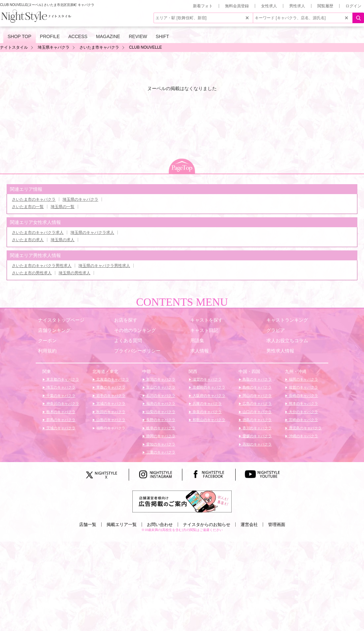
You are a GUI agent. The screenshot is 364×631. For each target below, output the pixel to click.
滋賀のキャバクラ (207, 379)
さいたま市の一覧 (28, 207)
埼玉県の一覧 (63, 207)
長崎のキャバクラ (303, 395)
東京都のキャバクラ (62, 379)
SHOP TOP (20, 36)
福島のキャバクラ (110, 428)
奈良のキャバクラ (207, 412)
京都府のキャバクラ (208, 387)
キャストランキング (287, 320)
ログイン (353, 6)
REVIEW (138, 36)
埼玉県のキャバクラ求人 (92, 233)
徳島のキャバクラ (257, 420)
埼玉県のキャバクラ (80, 199)
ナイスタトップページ (61, 320)
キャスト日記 (204, 330)
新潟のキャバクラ (160, 379)
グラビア (276, 330)
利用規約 (47, 351)
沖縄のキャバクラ (303, 436)
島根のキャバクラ (257, 387)
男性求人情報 (280, 351)
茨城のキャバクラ (60, 428)
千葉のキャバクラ (60, 395)
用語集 (197, 341)
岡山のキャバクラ (257, 395)
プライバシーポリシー (137, 351)
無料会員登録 (237, 6)
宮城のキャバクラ (110, 403)
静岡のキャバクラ (160, 436)
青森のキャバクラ (110, 387)
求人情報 (200, 351)
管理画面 (277, 525)
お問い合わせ (160, 525)
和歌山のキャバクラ (208, 420)
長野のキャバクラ (160, 420)
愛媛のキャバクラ (257, 436)
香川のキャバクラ (257, 428)
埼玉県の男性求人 (74, 273)
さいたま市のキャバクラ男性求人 (42, 266)
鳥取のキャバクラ (257, 379)
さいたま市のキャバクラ (34, 199)
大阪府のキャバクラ (208, 395)
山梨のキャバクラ (160, 412)
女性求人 (269, 6)
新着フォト (203, 6)
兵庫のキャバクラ (207, 403)
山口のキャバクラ (257, 412)
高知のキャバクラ (257, 444)
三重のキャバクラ (160, 452)
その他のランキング (135, 330)
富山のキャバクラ (160, 387)
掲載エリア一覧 (122, 525)
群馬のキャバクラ (60, 420)
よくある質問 (128, 341)
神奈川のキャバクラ (62, 403)
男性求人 (297, 6)
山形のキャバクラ (110, 420)
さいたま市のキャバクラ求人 (38, 233)
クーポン (47, 341)
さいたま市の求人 (28, 240)
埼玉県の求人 (63, 240)
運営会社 (249, 525)
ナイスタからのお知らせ (207, 525)
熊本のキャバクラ (303, 403)
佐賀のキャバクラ (303, 387)
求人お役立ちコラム (287, 341)
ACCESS (78, 36)
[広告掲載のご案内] (182, 501)
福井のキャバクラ (160, 403)
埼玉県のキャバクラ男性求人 (104, 266)
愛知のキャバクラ (160, 444)
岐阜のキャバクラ (160, 428)
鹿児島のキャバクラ (305, 428)
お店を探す (126, 320)
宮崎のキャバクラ (303, 420)
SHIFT (162, 36)
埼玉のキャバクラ (60, 387)
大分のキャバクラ (303, 412)
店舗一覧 (88, 525)
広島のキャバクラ (257, 403)
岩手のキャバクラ (110, 395)
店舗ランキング (54, 330)
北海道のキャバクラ (112, 379)
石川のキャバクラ (160, 395)
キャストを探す (206, 320)
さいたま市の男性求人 (32, 273)
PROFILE (50, 36)
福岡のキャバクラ (303, 379)
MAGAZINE (108, 36)
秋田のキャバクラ (110, 412)
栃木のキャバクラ (60, 412)
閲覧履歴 (325, 6)
